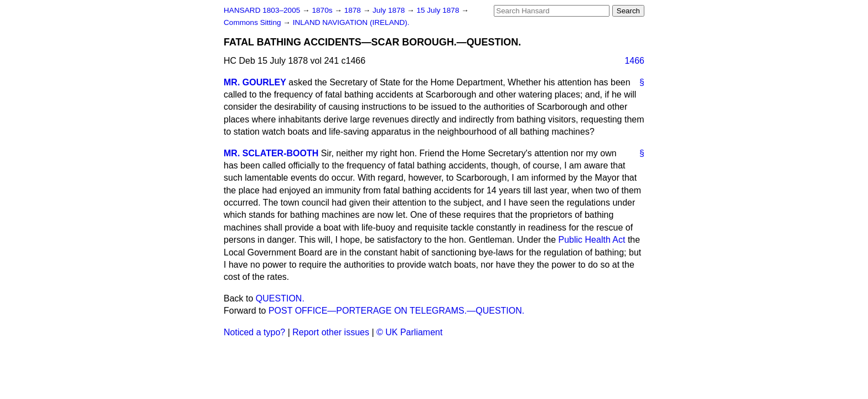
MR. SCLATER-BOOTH (271, 153)
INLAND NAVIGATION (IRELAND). (351, 22)
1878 (354, 10)
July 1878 (390, 10)
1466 (634, 61)
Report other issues (331, 332)
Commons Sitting (253, 22)
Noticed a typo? (254, 332)
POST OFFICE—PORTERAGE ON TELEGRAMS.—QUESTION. (396, 311)
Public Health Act (592, 240)
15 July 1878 (439, 10)
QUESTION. (280, 298)
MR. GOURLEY (255, 82)
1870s (323, 10)
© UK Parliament (409, 332)
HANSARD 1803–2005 (262, 10)
